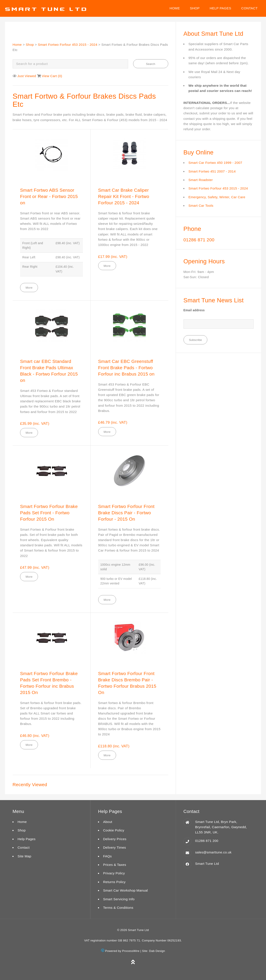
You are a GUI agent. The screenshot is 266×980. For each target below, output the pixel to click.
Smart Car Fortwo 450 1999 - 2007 (215, 163)
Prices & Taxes (114, 865)
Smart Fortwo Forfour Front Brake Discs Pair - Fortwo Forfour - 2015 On (126, 513)
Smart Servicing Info (119, 899)
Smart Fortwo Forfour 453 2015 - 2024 (68, 45)
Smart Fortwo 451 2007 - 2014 (212, 171)
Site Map (24, 856)
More (29, 288)
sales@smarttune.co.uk (213, 852)
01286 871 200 (199, 240)
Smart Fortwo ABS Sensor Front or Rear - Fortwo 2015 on (49, 196)
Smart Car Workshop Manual (125, 890)
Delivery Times (114, 847)
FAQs (107, 856)
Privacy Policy (114, 873)
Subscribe (196, 340)
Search (151, 64)
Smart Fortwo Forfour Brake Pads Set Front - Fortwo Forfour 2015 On (49, 513)
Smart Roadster (201, 180)
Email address (194, 310)
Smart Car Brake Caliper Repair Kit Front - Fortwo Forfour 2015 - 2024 (124, 196)
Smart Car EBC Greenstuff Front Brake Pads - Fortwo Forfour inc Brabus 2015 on (126, 368)
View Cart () (52, 76)
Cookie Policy (114, 830)
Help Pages (221, 8)
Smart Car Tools (201, 206)
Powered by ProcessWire (120, 951)
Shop (195, 8)
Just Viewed (27, 76)
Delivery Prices (115, 839)
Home (175, 8)
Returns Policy (114, 882)
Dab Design (157, 951)
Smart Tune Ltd (207, 864)
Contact (250, 8)
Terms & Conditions (118, 908)
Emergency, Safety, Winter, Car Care (217, 197)
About (108, 822)
